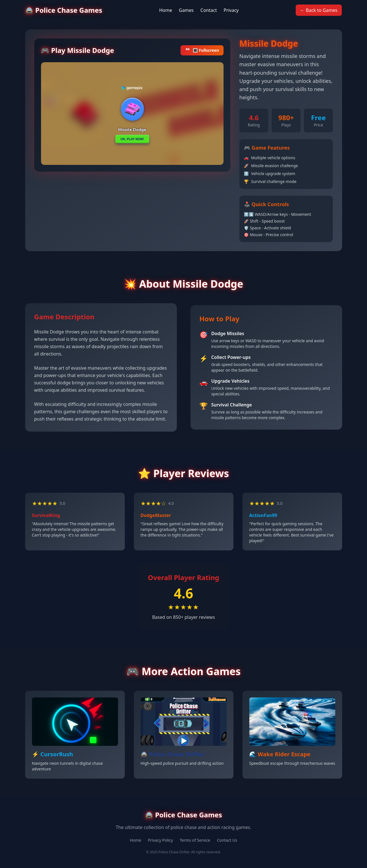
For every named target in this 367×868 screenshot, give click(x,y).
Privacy (231, 10)
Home (166, 10)
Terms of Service (195, 840)
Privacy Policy (160, 840)
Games (186, 10)
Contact (209, 10)
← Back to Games (319, 10)
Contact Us (227, 840)
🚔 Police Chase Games (64, 10)
